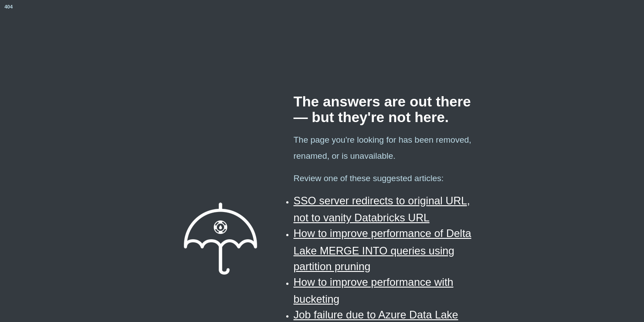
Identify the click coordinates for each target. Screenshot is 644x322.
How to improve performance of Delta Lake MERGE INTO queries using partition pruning (382, 250)
